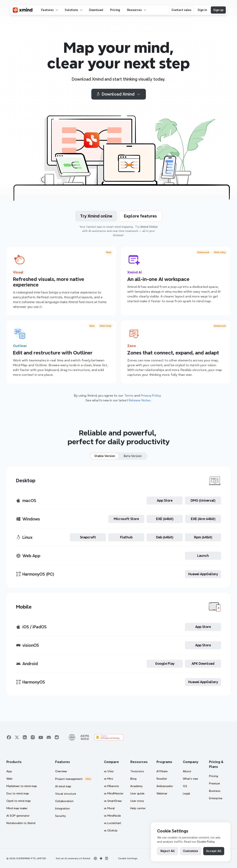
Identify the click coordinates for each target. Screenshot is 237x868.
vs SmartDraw (113, 801)
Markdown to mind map (22, 786)
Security (60, 816)
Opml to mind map (19, 801)
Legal (186, 793)
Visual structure (66, 794)
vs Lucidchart (113, 823)
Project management (69, 779)
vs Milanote (111, 786)
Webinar (162, 793)
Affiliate (162, 771)
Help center (138, 808)
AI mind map (63, 786)
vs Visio (109, 771)
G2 (185, 786)
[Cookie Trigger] (128, 858)
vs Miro (109, 779)
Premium (215, 783)
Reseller (162, 779)
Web (9, 779)
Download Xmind (119, 94)
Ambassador (165, 786)
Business (215, 791)
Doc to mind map (18, 793)
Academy (136, 786)
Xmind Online (149, 227)
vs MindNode (112, 816)
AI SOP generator (18, 816)
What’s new (190, 779)
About (187, 771)
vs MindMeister (114, 793)
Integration (62, 808)
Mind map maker (17, 808)
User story (137, 801)
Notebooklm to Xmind (21, 823)
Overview (61, 771)
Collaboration (64, 801)
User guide (137, 793)
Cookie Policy (206, 842)
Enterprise (216, 798)
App (9, 771)
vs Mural (109, 808)
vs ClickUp (111, 830)
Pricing (214, 776)
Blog (133, 779)
